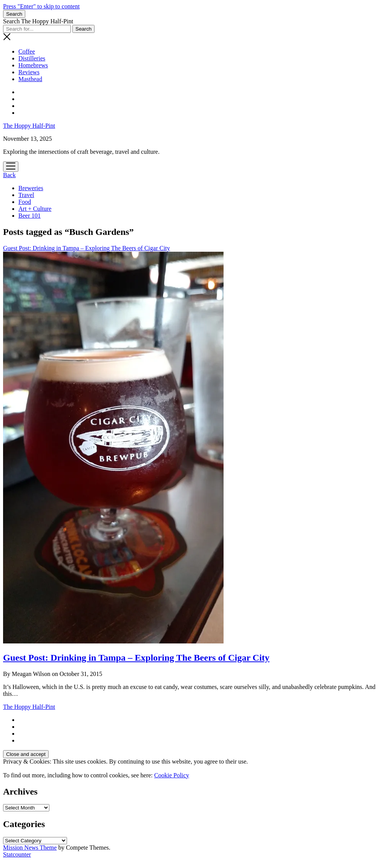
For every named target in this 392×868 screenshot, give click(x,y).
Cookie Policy (172, 775)
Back (9, 175)
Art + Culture (35, 209)
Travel (26, 195)
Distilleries (32, 58)
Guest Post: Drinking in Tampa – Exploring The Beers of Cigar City (136, 658)
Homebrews (33, 65)
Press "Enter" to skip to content (41, 6)
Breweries (31, 188)
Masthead (30, 79)
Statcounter (17, 854)
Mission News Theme (30, 848)
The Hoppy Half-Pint (29, 126)
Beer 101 (29, 216)
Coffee (27, 51)
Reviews (29, 72)
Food (25, 202)
